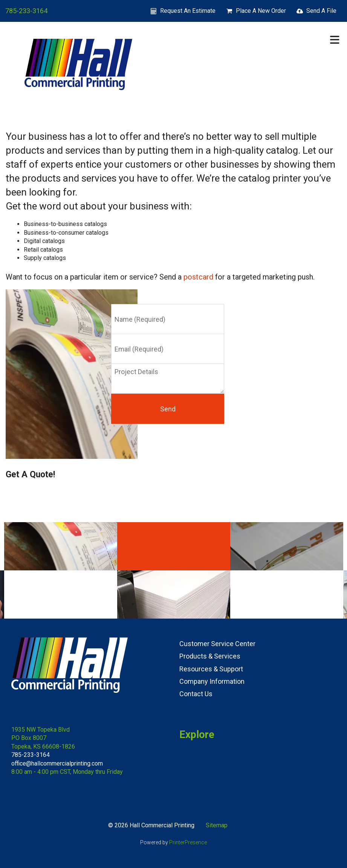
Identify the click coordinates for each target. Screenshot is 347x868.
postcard (198, 277)
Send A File (321, 11)
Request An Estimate (188, 11)
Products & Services (210, 656)
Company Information (212, 681)
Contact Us (196, 694)
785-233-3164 (26, 11)
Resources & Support (211, 669)
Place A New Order (261, 11)
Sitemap (217, 825)
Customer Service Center (217, 644)
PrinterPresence (188, 842)
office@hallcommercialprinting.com (57, 763)
